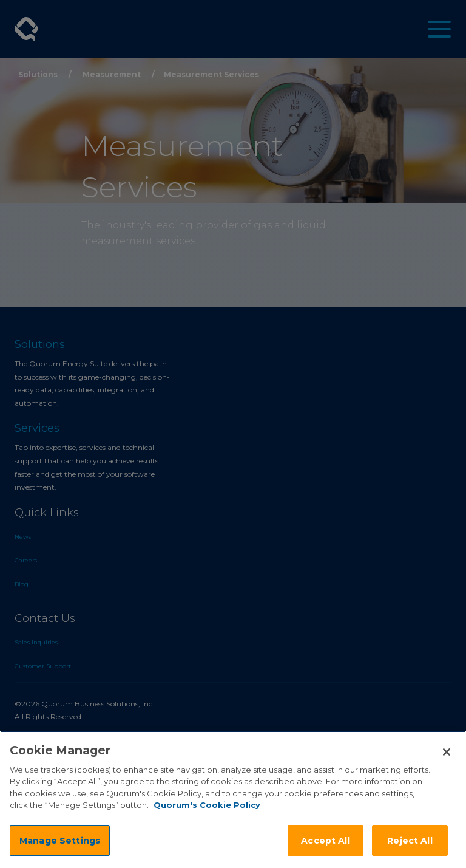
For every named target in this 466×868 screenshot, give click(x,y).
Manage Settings (60, 841)
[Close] (447, 752)
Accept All (325, 841)
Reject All (410, 841)
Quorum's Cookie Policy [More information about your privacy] (207, 805)
